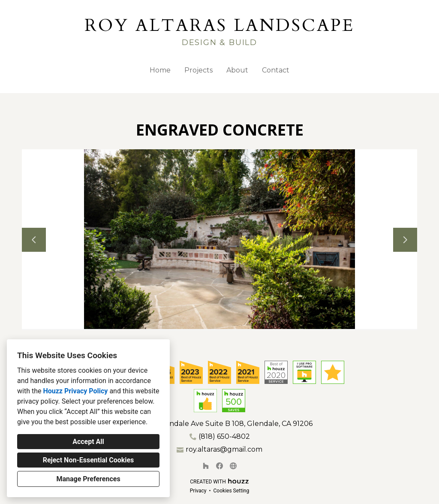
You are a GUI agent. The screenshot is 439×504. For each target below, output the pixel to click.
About (237, 70)
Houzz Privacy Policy (75, 391)
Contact (276, 70)
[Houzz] (206, 466)
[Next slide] (405, 240)
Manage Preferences (88, 479)
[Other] (233, 466)
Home (160, 70)
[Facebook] (219, 466)
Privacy (198, 491)
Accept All (88, 442)
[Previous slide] (34, 240)
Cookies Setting (232, 491)
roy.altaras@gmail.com (224, 449)
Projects (198, 70)
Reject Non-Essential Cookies (89, 460)
